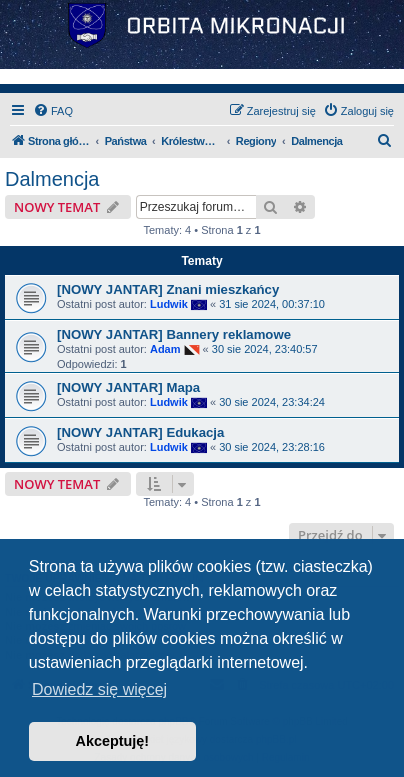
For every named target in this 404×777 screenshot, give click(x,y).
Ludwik (169, 304)
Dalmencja (52, 179)
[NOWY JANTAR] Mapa (128, 387)
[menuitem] (53, 111)
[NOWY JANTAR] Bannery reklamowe (174, 334)
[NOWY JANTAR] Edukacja (140, 432)
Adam (165, 349)
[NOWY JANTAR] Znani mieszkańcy (168, 289)
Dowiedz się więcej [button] (99, 689)
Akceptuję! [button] (113, 741)
